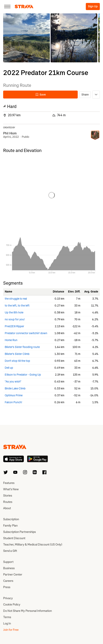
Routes (8, 502)
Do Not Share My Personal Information (27, 611)
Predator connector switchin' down (26, 333)
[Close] (7, 7)
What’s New (11, 489)
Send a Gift (10, 551)
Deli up (9, 368)
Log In (7, 623)
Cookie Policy (12, 605)
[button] (26, 38)
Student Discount (14, 538)
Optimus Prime (14, 395)
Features (9, 483)
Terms (7, 617)
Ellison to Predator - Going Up (23, 375)
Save (41, 95)
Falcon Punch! (13, 402)
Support (8, 562)
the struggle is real (16, 299)
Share (85, 95)
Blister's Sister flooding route (22, 347)
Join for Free (11, 630)
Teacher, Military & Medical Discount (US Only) (33, 545)
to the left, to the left (17, 306)
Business (9, 568)
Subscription (11, 519)
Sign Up (93, 6)
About (7, 508)
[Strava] (24, 7)
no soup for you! (15, 319)
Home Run (11, 340)
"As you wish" (13, 382)
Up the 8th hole (14, 313)
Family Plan (10, 526)
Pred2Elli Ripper (14, 326)
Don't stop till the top (17, 361)
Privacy (8, 598)
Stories (8, 496)
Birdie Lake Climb (15, 389)
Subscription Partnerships (19, 532)
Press (7, 587)
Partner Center (13, 575)
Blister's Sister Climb (17, 354)
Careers (8, 581)
